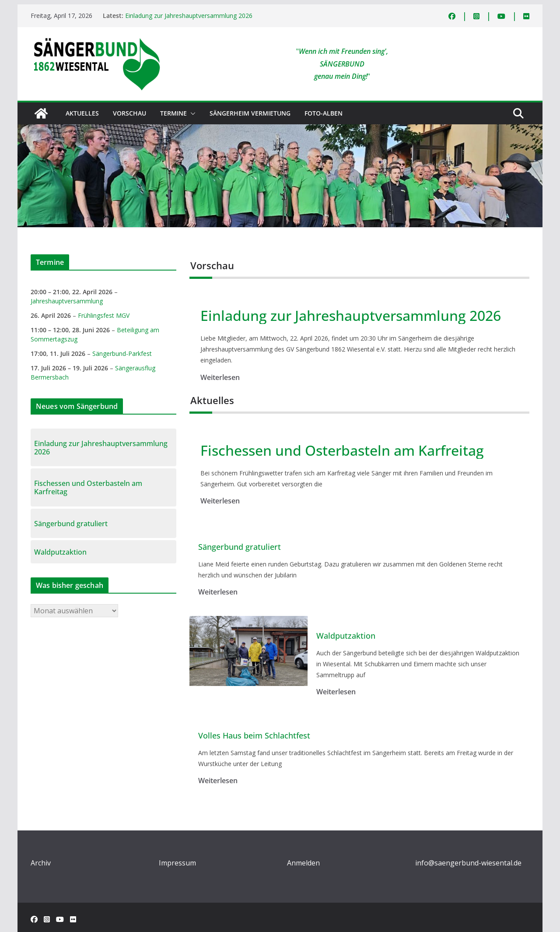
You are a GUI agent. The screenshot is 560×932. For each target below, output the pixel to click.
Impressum (177, 863)
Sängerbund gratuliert (240, 547)
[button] (191, 113)
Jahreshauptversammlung (67, 301)
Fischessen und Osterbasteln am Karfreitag (342, 450)
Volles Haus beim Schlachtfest (254, 736)
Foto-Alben (324, 113)
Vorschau (129, 113)
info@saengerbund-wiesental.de (468, 863)
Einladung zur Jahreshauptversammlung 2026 (189, 16)
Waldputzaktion (346, 636)
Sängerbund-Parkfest (122, 353)
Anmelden (303, 863)
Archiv (41, 863)
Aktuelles (82, 113)
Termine (173, 113)
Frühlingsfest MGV (104, 315)
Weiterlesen (220, 377)
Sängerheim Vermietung (250, 113)
